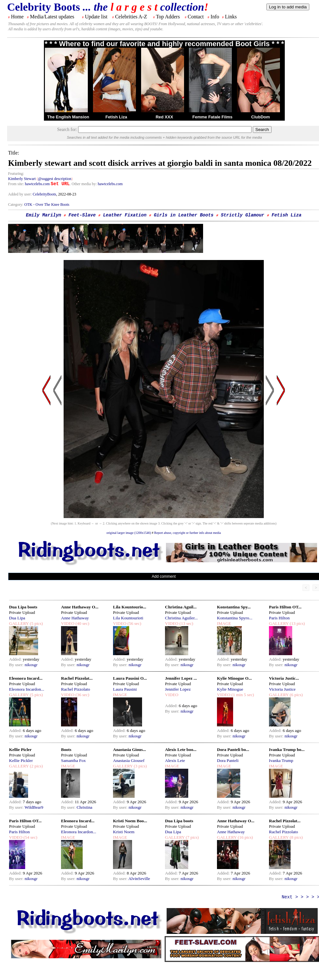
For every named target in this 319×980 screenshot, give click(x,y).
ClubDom (261, 117)
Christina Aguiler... (181, 618)
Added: (16, 659)
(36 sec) (82, 695)
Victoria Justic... (284, 678)
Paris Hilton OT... (285, 607)
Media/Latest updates (52, 17)
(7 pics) (192, 837)
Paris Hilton (279, 618)
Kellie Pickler (21, 760)
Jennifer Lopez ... (181, 678)
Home (17, 17)
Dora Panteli (228, 760)
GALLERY (19, 623)
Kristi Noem (124, 832)
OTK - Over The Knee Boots (47, 205)
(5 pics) (36, 623)
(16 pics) (245, 837)
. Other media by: (84, 184)
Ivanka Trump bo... (287, 750)
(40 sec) (82, 623)
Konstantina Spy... (234, 607)
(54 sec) (30, 837)
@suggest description (55, 179)
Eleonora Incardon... (27, 689)
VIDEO (68, 623)
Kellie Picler (20, 750)
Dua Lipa (17, 618)
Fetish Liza (116, 117)
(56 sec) (134, 623)
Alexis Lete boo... (181, 750)
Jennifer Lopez (178, 689)
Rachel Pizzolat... (77, 678)
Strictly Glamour (242, 215)
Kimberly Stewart (22, 179)
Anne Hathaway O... (80, 607)
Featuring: (16, 174)
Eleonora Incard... (26, 678)
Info (215, 17)
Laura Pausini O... (130, 678)
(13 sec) (186, 623)
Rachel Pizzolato (76, 689)
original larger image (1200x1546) (129, 533)
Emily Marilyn (43, 215)
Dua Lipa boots (23, 607)
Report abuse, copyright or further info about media (188, 533)
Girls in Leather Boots (184, 215)
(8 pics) (296, 837)
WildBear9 (34, 807)
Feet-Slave (82, 215)
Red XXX (164, 117)
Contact (196, 17)
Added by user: (20, 194)
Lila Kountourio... (130, 607)
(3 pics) (140, 766)
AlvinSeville (139, 879)
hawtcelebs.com (37, 184)
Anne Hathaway (75, 618)
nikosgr (31, 665)
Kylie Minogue (230, 689)
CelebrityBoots (44, 194)
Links (231, 17)
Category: (16, 205)
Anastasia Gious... (129, 750)
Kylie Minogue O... (234, 678)
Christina (84, 807)
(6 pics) (296, 695)
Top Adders (168, 17)
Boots (66, 750)
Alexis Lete (175, 760)
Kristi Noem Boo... (130, 821)
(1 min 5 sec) (242, 695)
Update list (96, 17)
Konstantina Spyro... (235, 618)
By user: (17, 665)
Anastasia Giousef (129, 760)
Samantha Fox (73, 760)
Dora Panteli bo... (233, 750)
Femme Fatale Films (212, 117)
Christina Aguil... (181, 607)
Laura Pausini (125, 689)
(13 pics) (297, 623)
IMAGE (224, 623)
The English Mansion (68, 117)
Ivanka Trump (281, 760)
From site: (16, 184)
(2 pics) (36, 766)
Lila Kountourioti (128, 618)
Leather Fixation (125, 215)
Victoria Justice (282, 689)
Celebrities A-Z (131, 17)
